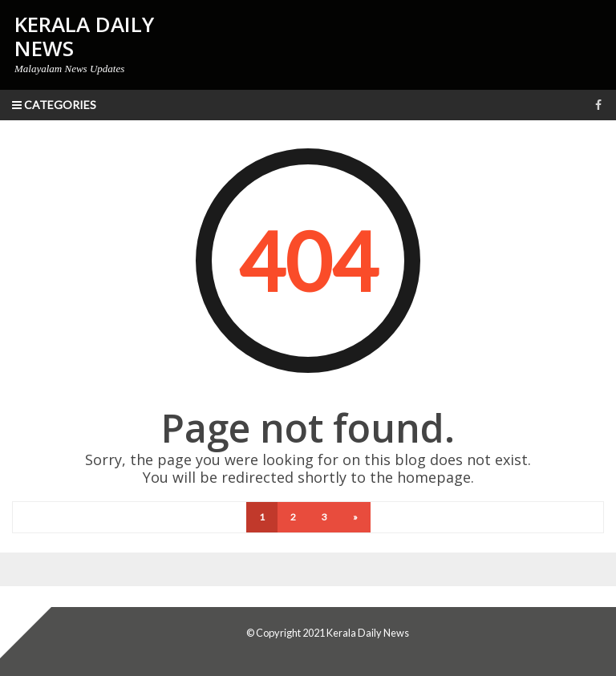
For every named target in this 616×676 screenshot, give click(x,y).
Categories (54, 105)
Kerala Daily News (368, 633)
